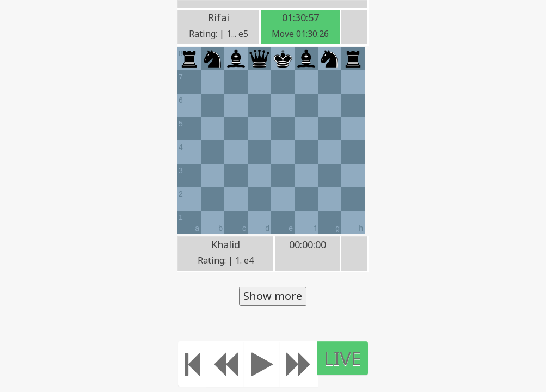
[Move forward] (299, 364)
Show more (273, 296)
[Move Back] (225, 364)
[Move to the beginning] (192, 364)
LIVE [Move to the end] (343, 358)
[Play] (262, 364)
